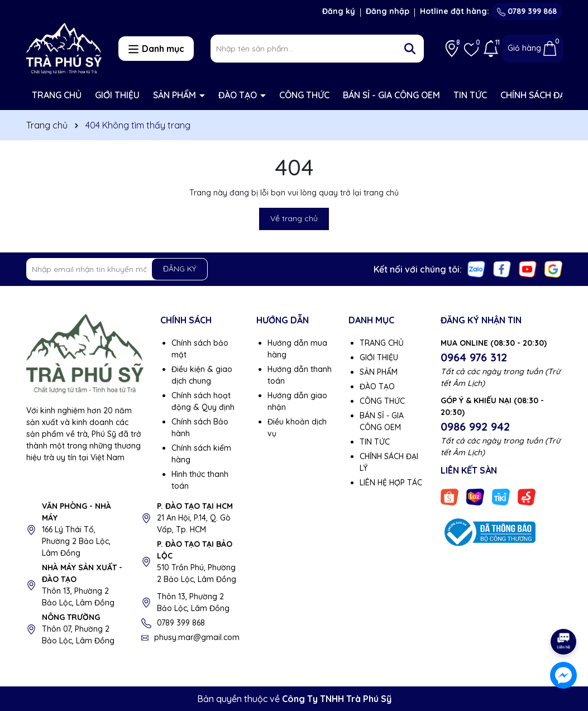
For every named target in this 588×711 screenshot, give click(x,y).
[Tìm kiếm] (410, 49)
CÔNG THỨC (304, 95)
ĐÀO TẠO (239, 95)
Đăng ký (339, 11)
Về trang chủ (294, 218)
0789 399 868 (527, 11)
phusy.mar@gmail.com (197, 637)
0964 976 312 (474, 357)
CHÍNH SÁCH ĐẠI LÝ (539, 95)
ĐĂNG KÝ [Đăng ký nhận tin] (180, 269)
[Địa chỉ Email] (117, 269)
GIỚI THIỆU (117, 95)
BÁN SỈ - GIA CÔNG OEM (391, 95)
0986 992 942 (475, 426)
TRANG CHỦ (57, 95)
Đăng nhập (388, 11)
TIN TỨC (470, 95)
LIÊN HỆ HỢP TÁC (391, 483)
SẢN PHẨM (176, 95)
